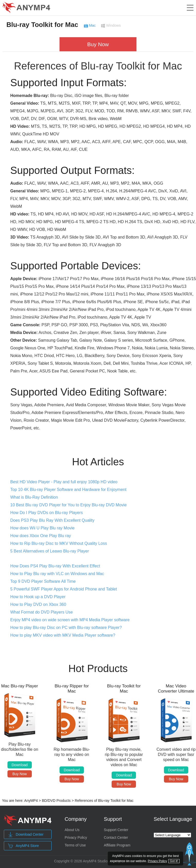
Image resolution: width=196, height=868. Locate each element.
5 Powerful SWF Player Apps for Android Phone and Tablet (64, 589)
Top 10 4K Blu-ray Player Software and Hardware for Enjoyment (68, 490)
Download (19, 765)
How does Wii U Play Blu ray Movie (42, 528)
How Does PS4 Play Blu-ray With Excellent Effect (55, 566)
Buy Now (98, 44)
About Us (72, 830)
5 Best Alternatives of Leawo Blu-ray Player (50, 551)
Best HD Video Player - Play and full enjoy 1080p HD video (64, 482)
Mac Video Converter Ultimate (176, 689)
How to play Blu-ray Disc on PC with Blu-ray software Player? (66, 628)
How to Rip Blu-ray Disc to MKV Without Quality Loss (59, 543)
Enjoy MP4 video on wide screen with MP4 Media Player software (70, 620)
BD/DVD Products (56, 801)
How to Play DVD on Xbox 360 (38, 604)
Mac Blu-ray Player (20, 686)
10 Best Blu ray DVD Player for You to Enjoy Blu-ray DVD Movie (68, 505)
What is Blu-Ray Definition (34, 497)
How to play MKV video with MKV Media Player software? (63, 635)
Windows (114, 26)
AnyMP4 (31, 801)
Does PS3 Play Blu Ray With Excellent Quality (52, 520)
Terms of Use (75, 845)
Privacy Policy (76, 837)
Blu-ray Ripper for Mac (72, 689)
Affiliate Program (117, 845)
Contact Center (116, 837)
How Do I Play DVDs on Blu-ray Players (47, 513)
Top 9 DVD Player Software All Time (43, 581)
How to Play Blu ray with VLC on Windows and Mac (57, 574)
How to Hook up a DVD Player (38, 597)
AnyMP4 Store (23, 846)
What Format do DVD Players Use (42, 612)
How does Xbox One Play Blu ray (41, 536)
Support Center (116, 830)
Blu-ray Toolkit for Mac (42, 25)
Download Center (26, 835)
